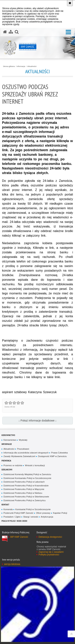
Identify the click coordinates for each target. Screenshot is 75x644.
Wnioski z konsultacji (35, 465)
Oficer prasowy (43, 513)
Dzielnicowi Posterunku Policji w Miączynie (24, 489)
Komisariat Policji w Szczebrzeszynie (33, 509)
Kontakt (5, 504)
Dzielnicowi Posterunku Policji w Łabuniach (24, 482)
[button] (68, 32)
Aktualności (32, 66)
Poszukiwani (23, 449)
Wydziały (23, 440)
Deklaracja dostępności (50, 537)
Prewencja (6, 461)
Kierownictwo (8, 435)
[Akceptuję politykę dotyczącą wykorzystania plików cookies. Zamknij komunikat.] (70, 3)
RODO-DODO (22, 521)
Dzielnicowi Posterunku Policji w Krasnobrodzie (26, 486)
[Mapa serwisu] (11, 32)
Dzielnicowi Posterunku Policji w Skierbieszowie (26, 497)
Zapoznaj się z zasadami (51, 552)
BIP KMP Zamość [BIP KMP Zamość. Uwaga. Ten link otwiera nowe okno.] (19, 537)
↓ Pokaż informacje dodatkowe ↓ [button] (37, 421)
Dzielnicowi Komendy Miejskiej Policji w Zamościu (27, 474)
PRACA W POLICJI (9, 521)
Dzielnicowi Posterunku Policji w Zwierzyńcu (24, 500)
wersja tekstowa (12, 564)
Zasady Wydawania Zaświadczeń (19, 456)
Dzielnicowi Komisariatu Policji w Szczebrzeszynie (27, 478)
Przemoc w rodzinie (13, 465)
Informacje (21, 66)
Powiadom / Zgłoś (12, 517)
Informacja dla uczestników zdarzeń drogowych (26, 453)
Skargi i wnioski (31, 517)
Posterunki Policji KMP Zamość (18, 513)
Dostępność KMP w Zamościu (52, 456)
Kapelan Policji (60, 513)
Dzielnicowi (7, 469)
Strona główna (9, 66)
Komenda (8, 509)
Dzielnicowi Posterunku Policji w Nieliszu (23, 493)
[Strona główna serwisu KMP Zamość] (5, 32)
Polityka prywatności (49, 555)
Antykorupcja (47, 517)
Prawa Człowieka (59, 453)
